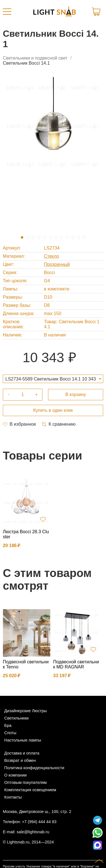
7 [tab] (56, 237)
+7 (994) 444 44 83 (39, 822)
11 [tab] (79, 237)
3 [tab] (33, 237)
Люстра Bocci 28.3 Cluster (26, 534)
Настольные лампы (23, 740)
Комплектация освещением (30, 790)
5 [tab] (45, 237)
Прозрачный (57, 264)
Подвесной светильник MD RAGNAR (76, 664)
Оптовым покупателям (25, 782)
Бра (8, 725)
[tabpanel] (53, 126)
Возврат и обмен (20, 760)
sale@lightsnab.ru (33, 832)
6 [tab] (50, 237)
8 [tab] (62, 237)
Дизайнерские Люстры (25, 711)
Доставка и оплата (22, 753)
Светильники (16, 718)
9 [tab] (67, 237)
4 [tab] (39, 237)
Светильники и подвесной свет (35, 58)
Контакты (13, 797)
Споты (10, 733)
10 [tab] (73, 237)
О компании (15, 775)
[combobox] (53, 379)
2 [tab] (28, 237)
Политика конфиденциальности (34, 768)
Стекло (51, 256)
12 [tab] (84, 237)
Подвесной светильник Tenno (26, 664)
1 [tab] (22, 237)
